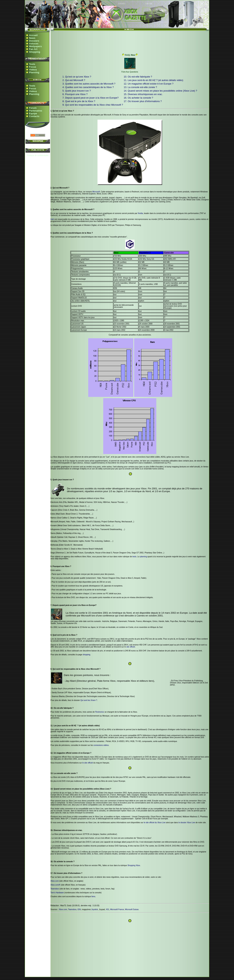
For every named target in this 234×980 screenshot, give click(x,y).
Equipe (33, 113)
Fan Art (33, 49)
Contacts (34, 116)
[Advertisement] (130, 41)
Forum (33, 108)
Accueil (33, 35)
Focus (33, 67)
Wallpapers (35, 46)
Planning (34, 72)
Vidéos (33, 70)
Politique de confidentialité (38, 155)
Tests (32, 64)
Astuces (34, 44)
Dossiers (34, 41)
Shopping (35, 52)
